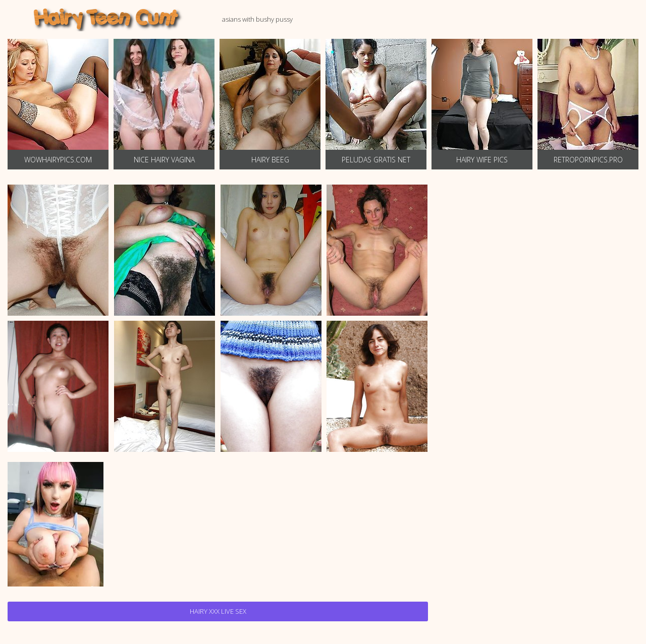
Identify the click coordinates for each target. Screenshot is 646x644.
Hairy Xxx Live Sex (218, 611)
